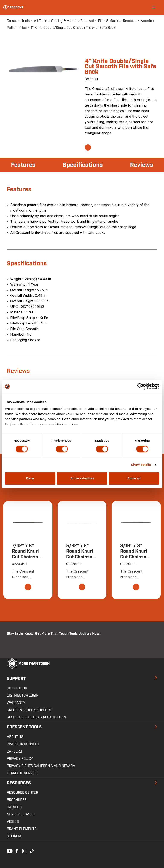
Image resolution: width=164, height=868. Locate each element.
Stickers (15, 836)
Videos (13, 822)
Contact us (17, 688)
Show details (141, 465)
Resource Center (22, 793)
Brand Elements (22, 829)
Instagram (24, 851)
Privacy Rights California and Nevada (41, 766)
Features (23, 165)
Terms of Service (22, 773)
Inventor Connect (23, 744)
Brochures (17, 800)
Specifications (83, 165)
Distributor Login (23, 696)
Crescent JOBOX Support (29, 710)
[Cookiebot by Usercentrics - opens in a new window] (140, 386)
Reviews (142, 165)
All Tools (40, 21)
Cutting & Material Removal (72, 21)
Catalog (14, 807)
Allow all (134, 478)
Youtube (9, 851)
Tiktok (32, 851)
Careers (14, 751)
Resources (19, 783)
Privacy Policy (20, 759)
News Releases (21, 815)
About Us (15, 737)
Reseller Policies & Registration (36, 717)
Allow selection (82, 478)
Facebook (16, 851)
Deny (30, 478)
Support (16, 679)
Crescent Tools (18, 21)
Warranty (16, 703)
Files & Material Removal (117, 21)
